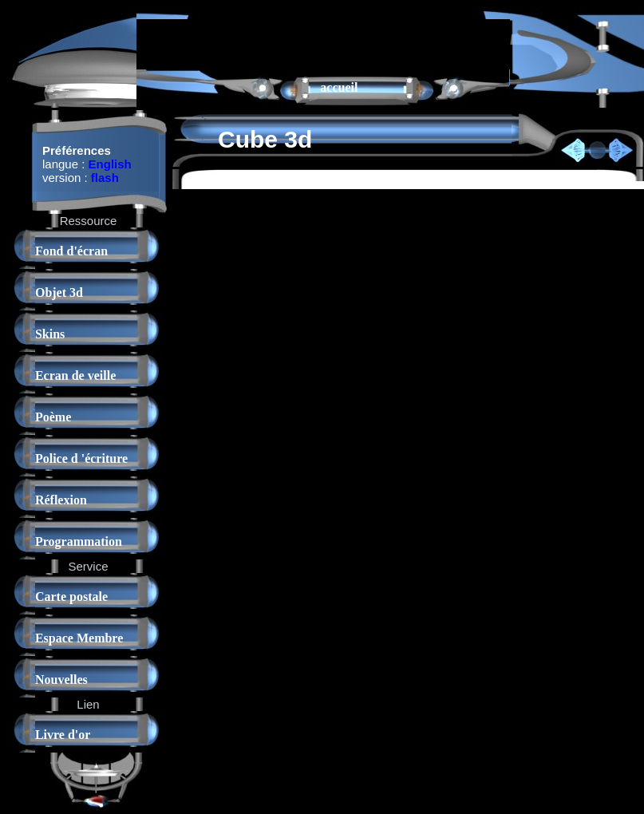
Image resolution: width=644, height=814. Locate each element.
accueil (339, 87)
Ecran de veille (75, 375)
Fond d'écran (71, 251)
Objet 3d (59, 292)
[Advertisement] (323, 43)
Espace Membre (79, 638)
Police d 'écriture (81, 458)
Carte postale (71, 597)
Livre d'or (63, 735)
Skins (50, 334)
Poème (53, 417)
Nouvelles (61, 680)
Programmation (79, 541)
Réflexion (61, 500)
